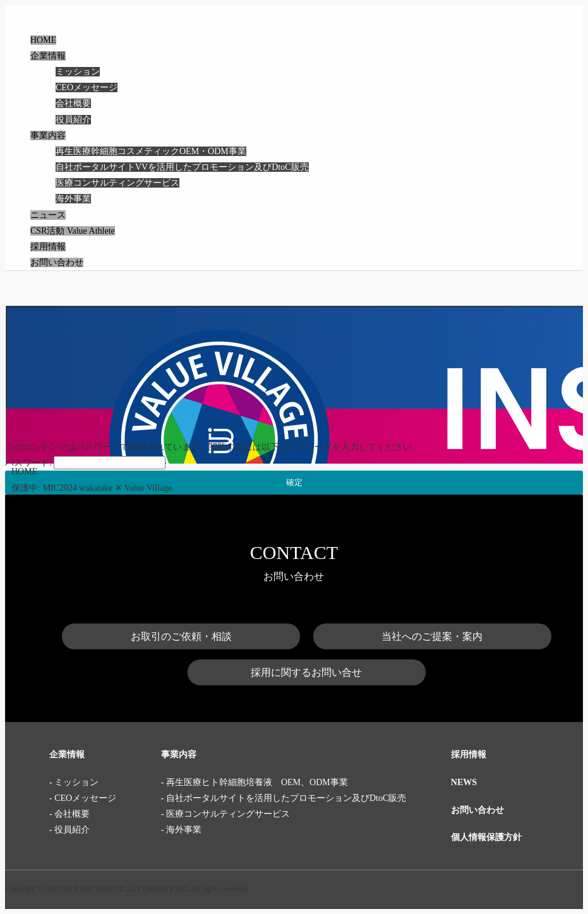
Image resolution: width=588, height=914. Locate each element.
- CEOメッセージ (83, 798)
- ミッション (74, 782)
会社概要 (73, 103)
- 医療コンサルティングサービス (225, 814)
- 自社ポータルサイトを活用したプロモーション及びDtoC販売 (284, 798)
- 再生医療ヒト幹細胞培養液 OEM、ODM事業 (255, 782)
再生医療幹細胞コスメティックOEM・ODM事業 (151, 151)
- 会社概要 (69, 814)
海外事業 (73, 199)
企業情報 (48, 56)
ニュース (48, 215)
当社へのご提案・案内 (432, 636)
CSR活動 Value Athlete (73, 231)
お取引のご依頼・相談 (181, 636)
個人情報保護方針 (486, 837)
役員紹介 (73, 120)
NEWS (464, 782)
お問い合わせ (57, 262)
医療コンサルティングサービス (117, 183)
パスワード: (85, 463)
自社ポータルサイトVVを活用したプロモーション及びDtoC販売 (182, 167)
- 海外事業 (181, 830)
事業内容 (48, 135)
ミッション (78, 72)
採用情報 (48, 247)
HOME (43, 40)
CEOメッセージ (87, 87)
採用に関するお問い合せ (306, 672)
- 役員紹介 (69, 830)
